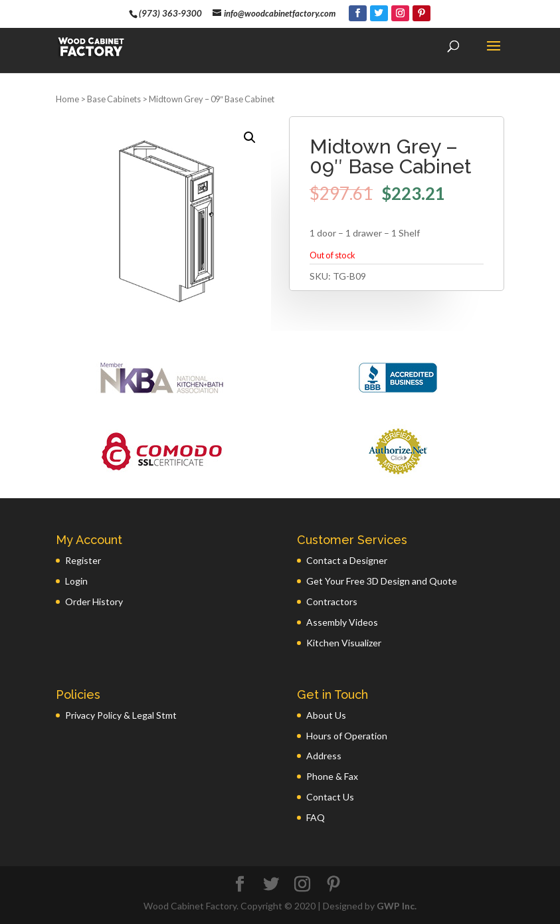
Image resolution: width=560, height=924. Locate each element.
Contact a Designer (347, 560)
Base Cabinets (114, 99)
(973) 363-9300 (170, 13)
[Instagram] (400, 13)
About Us (326, 715)
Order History (94, 601)
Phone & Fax (332, 776)
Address (324, 756)
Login (76, 581)
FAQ (316, 817)
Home (67, 99)
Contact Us (330, 797)
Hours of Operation (347, 736)
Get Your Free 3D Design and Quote (382, 581)
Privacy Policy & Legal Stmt (121, 715)
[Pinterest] (421, 13)
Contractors (332, 601)
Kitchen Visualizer (344, 643)
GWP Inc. (397, 906)
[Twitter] (379, 13)
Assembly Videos (342, 622)
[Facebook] (358, 13)
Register (83, 560)
